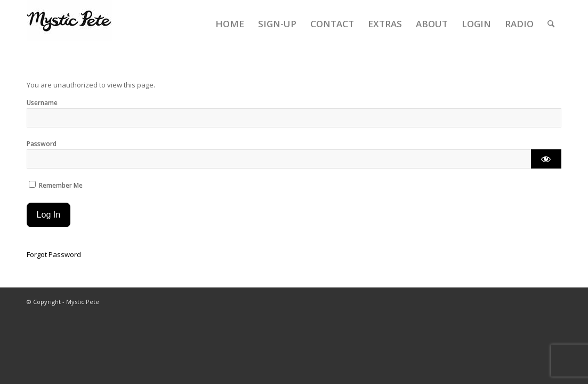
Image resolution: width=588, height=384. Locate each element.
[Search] (551, 24)
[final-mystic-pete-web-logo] (69, 24)
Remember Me (56, 185)
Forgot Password (54, 254)
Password (42, 144)
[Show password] (546, 159)
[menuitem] (230, 24)
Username (42, 103)
